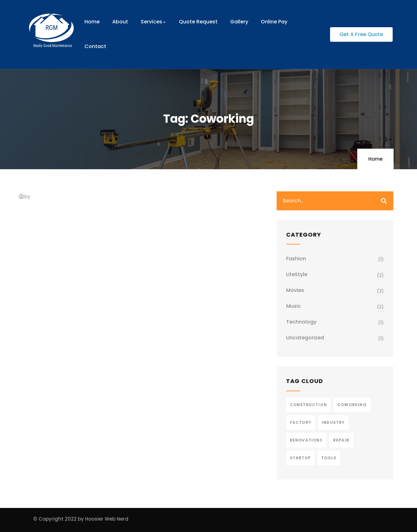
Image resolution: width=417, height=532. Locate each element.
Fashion (296, 259)
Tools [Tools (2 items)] (329, 458)
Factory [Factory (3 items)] (301, 422)
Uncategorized (305, 338)
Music (294, 306)
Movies (295, 290)
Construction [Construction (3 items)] (308, 405)
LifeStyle (297, 274)
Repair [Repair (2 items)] (341, 440)
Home (375, 159)
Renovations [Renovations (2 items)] (306, 440)
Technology (301, 322)
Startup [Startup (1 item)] (300, 458)
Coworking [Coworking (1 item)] (352, 405)
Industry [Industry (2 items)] (333, 422)
